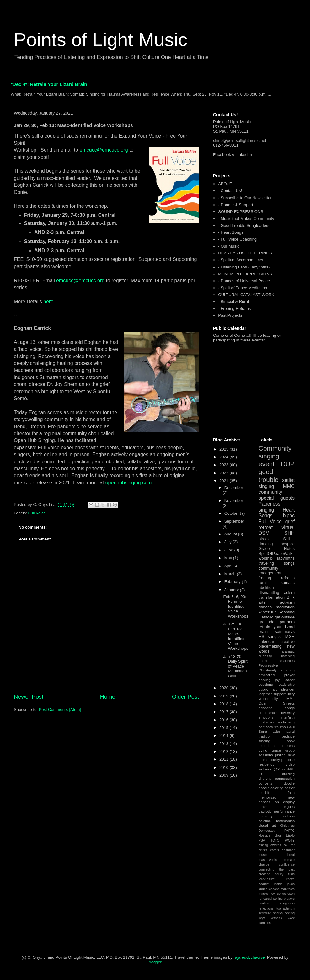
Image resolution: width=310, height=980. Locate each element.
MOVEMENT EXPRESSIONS (245, 274)
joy (278, 680)
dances (265, 607)
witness (277, 918)
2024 (224, 457)
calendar (266, 641)
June (229, 550)
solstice (265, 821)
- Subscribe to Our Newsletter (245, 198)
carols (275, 850)
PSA (262, 840)
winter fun (268, 612)
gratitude (267, 622)
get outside (285, 617)
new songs (278, 894)
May (229, 558)
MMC (289, 486)
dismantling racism (277, 593)
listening (288, 656)
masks (263, 894)
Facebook (222, 155)
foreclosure (267, 879)
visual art (267, 825)
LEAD (290, 835)
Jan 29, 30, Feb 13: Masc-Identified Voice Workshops (236, 636)
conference (268, 713)
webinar (265, 769)
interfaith (288, 717)
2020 (224, 688)
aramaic (288, 651)
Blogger (154, 962)
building (288, 774)
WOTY (290, 840)
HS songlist (270, 636)
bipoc (289, 516)
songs (289, 563)
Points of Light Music (101, 40)
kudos (263, 889)
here (48, 302)
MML (291, 699)
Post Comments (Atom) (60, 709)
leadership (286, 684)
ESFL (263, 774)
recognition (287, 903)
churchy (265, 778)
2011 (224, 759)
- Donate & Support (235, 205)
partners (287, 622)
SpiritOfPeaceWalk (276, 553)
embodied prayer (277, 675)
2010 (224, 767)
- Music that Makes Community (246, 219)
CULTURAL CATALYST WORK (246, 295)
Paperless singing (269, 507)
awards (276, 845)
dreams (289, 745)
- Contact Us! (230, 191)
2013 (224, 744)
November (234, 500)
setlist (288, 480)
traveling (266, 563)
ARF (291, 769)
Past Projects (230, 315)
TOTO (275, 840)
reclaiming (286, 722)
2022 (224, 473)
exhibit (264, 792)
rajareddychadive (249, 957)
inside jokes (284, 884)
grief (290, 521)
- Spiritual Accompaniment (242, 260)
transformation (272, 597)
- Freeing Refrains (234, 308)
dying (263, 750)
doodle (289, 783)
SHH (289, 533)
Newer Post (29, 697)
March (231, 574)
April (229, 566)
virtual (288, 527)
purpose (288, 760)
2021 (224, 481)
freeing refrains (277, 578)
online (263, 661)
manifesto (288, 889)
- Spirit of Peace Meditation (243, 288)
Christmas (287, 826)
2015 (224, 728)
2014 (224, 735)
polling (278, 899)
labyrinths (286, 558)
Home (108, 697)
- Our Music (229, 246)
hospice (288, 544)
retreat (266, 527)
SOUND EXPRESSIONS (241, 212)
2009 (224, 775)
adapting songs (277, 708)
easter (290, 788)
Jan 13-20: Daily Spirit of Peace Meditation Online (235, 666)
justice (280, 755)
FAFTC (289, 831)
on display (285, 802)
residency (266, 764)
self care (266, 727)
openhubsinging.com (129, 483)
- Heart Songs (231, 232)
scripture (265, 913)
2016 (224, 720)
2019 (224, 696)
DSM (264, 533)
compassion (285, 778)
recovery (266, 816)
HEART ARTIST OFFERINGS (245, 253)
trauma (280, 727)
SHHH (289, 539)
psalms (264, 903)
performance (284, 811)
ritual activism (285, 908)
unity (291, 694)
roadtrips (288, 816)
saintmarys (285, 631)
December (234, 488)
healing (265, 680)
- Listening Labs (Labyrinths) (244, 267)
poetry (275, 760)
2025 (224, 449)
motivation (267, 722)
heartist (264, 884)
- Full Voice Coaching (237, 239)
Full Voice (37, 513)
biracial (265, 539)
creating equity (271, 874)
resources (287, 661)
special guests (277, 498)
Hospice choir (270, 835)
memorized (268, 797)
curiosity (265, 656)
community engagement (270, 571)
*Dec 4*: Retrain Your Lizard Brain (49, 84)
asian (277, 731)
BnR (291, 597)
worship (266, 558)
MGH (290, 636)
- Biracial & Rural (233, 302)
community (270, 492)
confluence (287, 865)
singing (266, 486)
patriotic (265, 811)
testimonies (285, 821)
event (267, 464)
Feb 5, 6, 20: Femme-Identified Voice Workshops (236, 606)
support (279, 694)
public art (268, 689)
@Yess (279, 769)
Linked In (244, 155)
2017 (224, 712)
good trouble (269, 476)
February (233, 582)
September (234, 521)
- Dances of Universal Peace (244, 281)
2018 (224, 704)
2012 (224, 751)
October (232, 513)
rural (263, 583)
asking (263, 845)
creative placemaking (277, 644)
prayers (289, 899)
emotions (266, 717)
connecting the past (277, 870)
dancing (266, 544)
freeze (290, 879)
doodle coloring (271, 788)
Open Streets (277, 703)
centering (287, 670)
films (291, 874)
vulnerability (268, 699)
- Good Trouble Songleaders (244, 225)
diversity (288, 713)
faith (291, 792)
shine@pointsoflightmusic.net (240, 141)
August (231, 534)
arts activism (277, 602)
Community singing (275, 452)
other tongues (277, 807)
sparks (278, 913)
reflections (266, 908)
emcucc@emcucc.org (104, 150)
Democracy (267, 831)
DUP (288, 464)
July (229, 542)
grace (276, 750)
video (290, 764)
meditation (285, 607)
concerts (265, 783)
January (232, 590)
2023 (224, 465)
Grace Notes (277, 548)
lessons (274, 889)
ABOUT (225, 184)
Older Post (185, 697)
